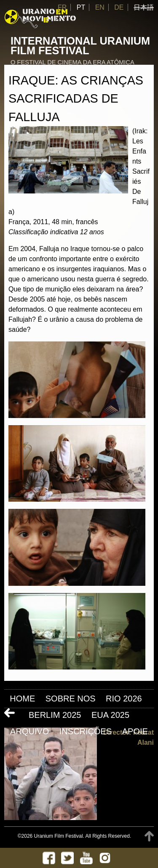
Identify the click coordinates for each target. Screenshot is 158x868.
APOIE (135, 731)
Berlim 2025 (55, 715)
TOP (149, 836)
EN (100, 7)
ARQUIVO (29, 731)
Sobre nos (71, 699)
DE (119, 7)
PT (81, 7)
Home (22, 699)
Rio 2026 (124, 699)
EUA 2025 (110, 715)
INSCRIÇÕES (86, 731)
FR (62, 7)
